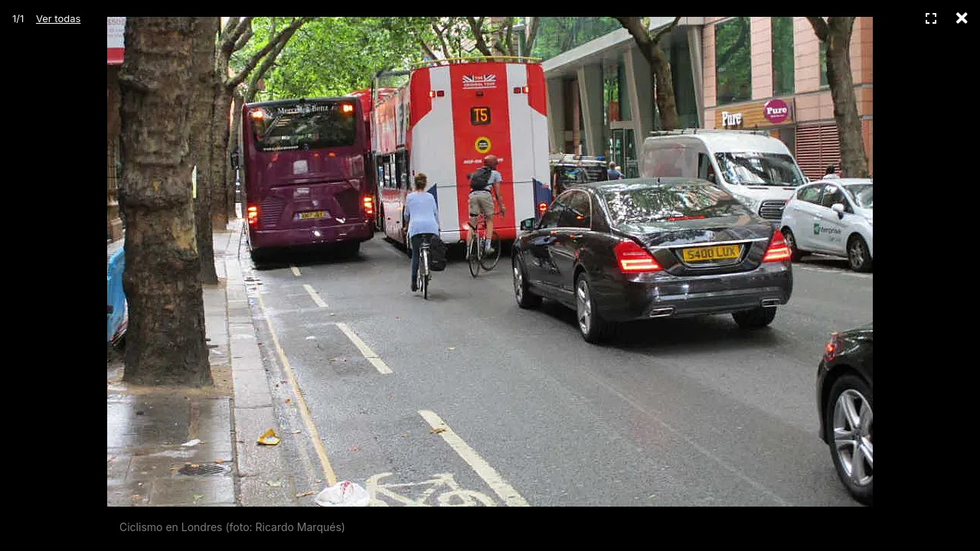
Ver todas (58, 18)
